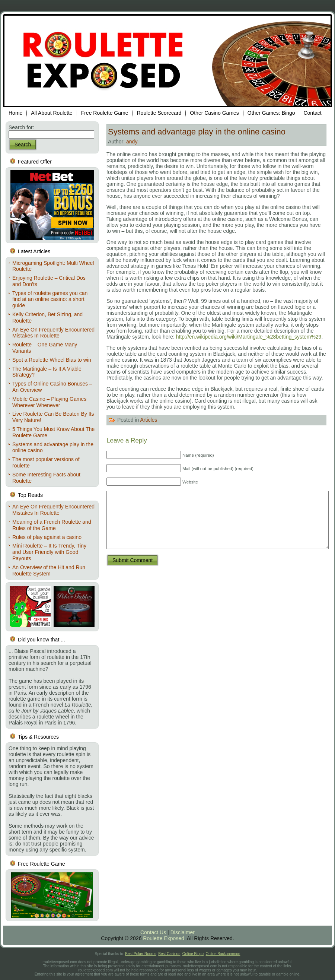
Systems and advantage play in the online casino (197, 132)
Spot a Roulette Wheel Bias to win (52, 360)
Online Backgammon (223, 954)
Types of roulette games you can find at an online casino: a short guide (50, 299)
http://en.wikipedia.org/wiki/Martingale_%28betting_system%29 (249, 337)
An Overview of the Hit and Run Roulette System (49, 570)
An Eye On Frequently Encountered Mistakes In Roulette (53, 333)
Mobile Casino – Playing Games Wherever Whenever (49, 402)
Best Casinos (169, 954)
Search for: (21, 127)
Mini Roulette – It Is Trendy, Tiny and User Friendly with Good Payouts (49, 552)
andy (132, 142)
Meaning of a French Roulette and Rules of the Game (52, 525)
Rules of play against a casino (47, 537)
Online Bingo (193, 954)
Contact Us (153, 932)
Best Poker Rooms (141, 954)
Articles (149, 419)
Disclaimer (183, 932)
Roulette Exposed (164, 938)
